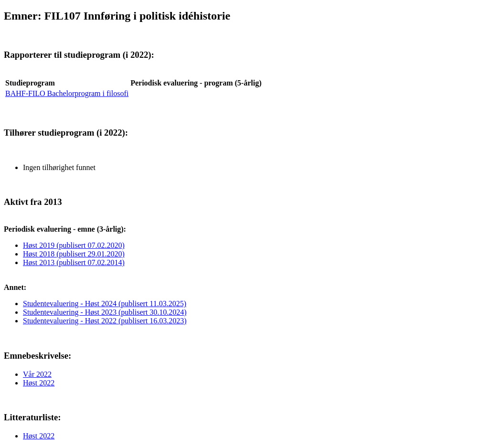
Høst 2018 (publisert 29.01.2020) (74, 254)
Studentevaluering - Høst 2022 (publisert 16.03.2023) (105, 321)
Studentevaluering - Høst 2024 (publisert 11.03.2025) (105, 304)
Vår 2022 (37, 374)
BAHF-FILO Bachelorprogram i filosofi (67, 93)
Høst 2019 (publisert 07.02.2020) (74, 245)
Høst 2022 (39, 383)
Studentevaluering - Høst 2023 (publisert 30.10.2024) (105, 312)
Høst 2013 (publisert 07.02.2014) (74, 262)
